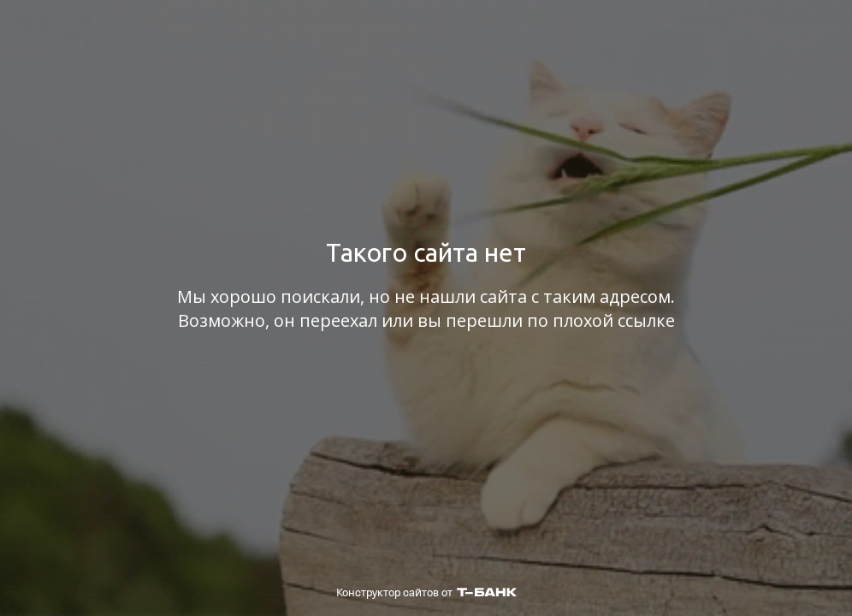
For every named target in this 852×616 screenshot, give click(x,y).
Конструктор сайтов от (426, 592)
